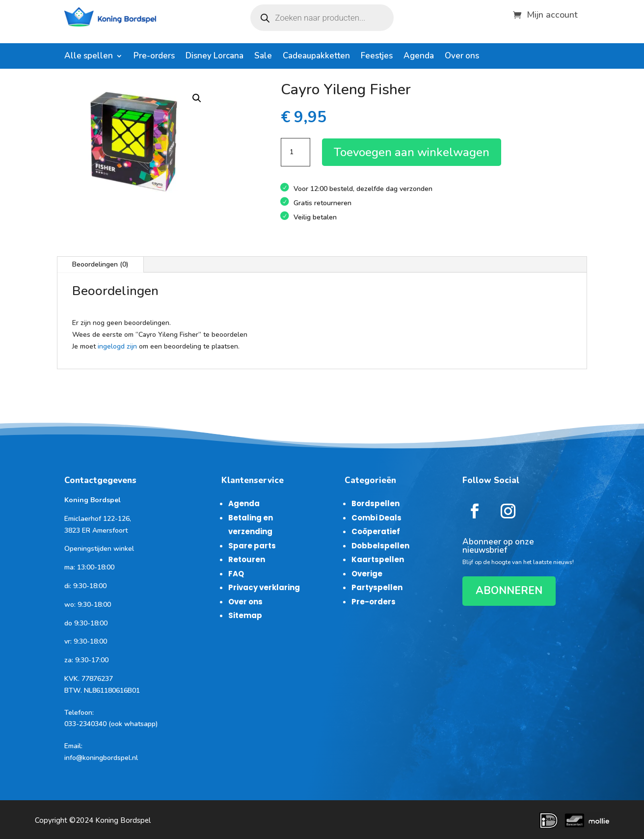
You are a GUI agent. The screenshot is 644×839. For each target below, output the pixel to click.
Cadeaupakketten (316, 57)
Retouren (247, 559)
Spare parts (252, 546)
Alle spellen (89, 57)
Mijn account (552, 14)
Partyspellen (377, 587)
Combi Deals (376, 518)
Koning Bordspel (123, 820)
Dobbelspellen (380, 546)
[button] (197, 98)
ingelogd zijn (117, 346)
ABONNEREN (509, 591)
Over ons (462, 57)
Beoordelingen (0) (100, 264)
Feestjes (377, 57)
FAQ (236, 574)
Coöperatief (376, 531)
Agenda (419, 57)
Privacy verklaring (264, 587)
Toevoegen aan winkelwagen (412, 152)
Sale (263, 57)
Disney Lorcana (215, 57)
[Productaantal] (295, 152)
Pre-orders (154, 57)
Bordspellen (376, 503)
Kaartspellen (378, 559)
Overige (367, 574)
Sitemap (245, 615)
